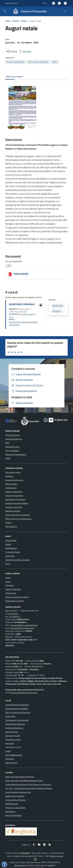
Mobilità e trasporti (13, 511)
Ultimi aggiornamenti (14, 755)
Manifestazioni (11, 548)
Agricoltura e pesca (13, 472)
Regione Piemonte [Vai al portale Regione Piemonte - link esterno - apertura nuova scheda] (12, 3)
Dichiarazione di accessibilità (17, 709)
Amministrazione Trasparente (17, 705)
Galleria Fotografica (13, 589)
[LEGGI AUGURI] (10, 274)
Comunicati (10, 556)
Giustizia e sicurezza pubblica (17, 503)
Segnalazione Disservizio (15, 724)
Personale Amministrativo (16, 454)
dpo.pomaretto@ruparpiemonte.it (24, 693)
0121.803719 (14, 617)
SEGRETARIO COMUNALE (22, 304)
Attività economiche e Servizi (17, 597)
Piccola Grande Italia (13, 815)
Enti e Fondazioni (12, 451)
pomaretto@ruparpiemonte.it (22, 628)
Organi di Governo (13, 435)
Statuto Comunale (13, 736)
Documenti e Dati (12, 447)
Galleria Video (11, 593)
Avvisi (8, 564)
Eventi (8, 578)
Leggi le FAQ (10, 716)
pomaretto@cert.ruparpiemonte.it (24, 625)
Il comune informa (13, 552)
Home (8, 21)
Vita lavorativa (11, 526)
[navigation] (5, 11)
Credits (8, 751)
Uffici (7, 443)
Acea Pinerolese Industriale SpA (18, 792)
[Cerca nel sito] (65, 11)
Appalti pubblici (11, 484)
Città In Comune (57, 856)
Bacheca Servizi (12, 732)
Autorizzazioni (11, 488)
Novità (16, 21)
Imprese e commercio (14, 507)
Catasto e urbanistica (14, 492)
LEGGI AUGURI (21, 274)
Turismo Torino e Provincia (16, 800)
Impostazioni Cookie (13, 747)
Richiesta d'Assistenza (14, 728)
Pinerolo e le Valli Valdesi (15, 808)
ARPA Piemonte (12, 804)
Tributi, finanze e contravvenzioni (18, 519)
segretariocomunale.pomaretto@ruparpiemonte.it (23, 323)
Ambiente (9, 476)
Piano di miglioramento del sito (18, 712)
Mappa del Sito (11, 763)
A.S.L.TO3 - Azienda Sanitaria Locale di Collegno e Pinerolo (29, 788)
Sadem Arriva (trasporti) (15, 796)
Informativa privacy (13, 739)
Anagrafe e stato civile (14, 480)
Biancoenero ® (20, 865)
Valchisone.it (10, 811)
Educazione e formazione (15, 499)
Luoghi (8, 581)
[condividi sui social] (11, 51)
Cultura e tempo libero (14, 495)
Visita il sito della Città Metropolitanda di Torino (24, 781)
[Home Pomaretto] (29, 11)
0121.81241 (13, 614)
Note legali (10, 743)
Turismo (8, 523)
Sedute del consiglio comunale (17, 560)
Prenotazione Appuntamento (17, 720)
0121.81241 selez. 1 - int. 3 (23, 316)
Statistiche (10, 759)
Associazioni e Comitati (15, 601)
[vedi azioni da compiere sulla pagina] (25, 51)
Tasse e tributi (11, 540)
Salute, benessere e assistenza (18, 515)
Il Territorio (9, 585)
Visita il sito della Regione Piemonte (20, 777)
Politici (8, 458)
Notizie (24, 21)
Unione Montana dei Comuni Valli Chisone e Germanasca (28, 784)
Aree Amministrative (14, 439)
